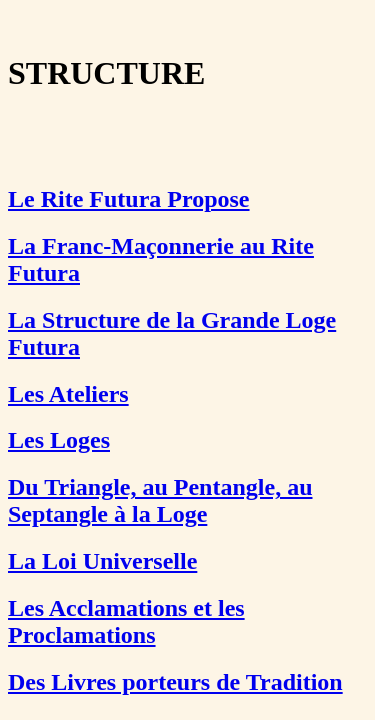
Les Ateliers (68, 394)
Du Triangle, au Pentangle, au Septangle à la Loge (160, 500)
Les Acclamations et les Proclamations (126, 621)
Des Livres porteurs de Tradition (175, 682)
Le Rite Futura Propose (129, 199)
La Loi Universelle (102, 561)
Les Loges (59, 440)
